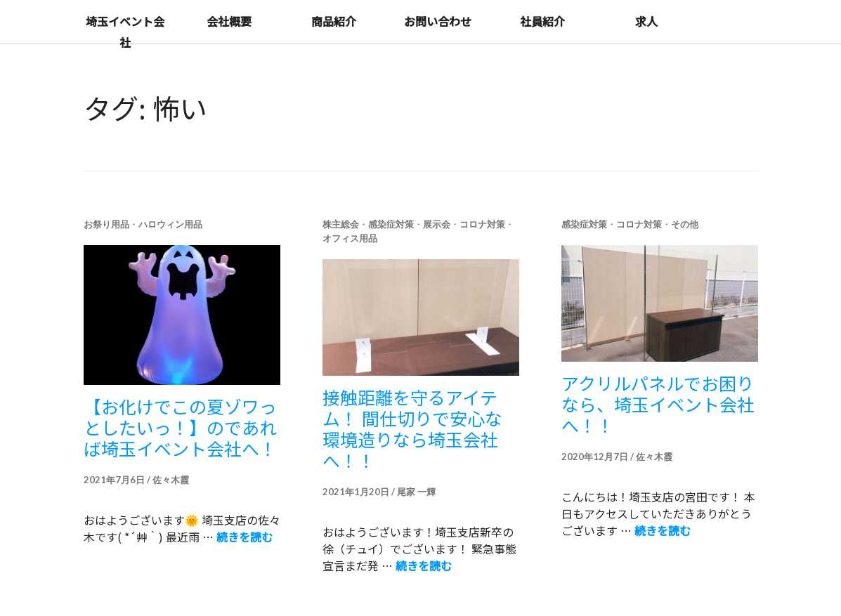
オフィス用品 (350, 238)
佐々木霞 (171, 480)
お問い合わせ (438, 21)
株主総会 (341, 224)
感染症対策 (391, 224)
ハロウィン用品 (170, 224)
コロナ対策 (482, 224)
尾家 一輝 (416, 492)
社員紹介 (542, 21)
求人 (646, 21)
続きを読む (245, 537)
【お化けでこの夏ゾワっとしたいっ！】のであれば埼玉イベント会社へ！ (180, 427)
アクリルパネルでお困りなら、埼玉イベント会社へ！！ (658, 404)
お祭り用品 (106, 224)
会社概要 (229, 21)
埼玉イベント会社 (125, 32)
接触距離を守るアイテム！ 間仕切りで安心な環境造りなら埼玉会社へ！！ (412, 428)
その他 (685, 224)
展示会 (437, 224)
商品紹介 (334, 21)
